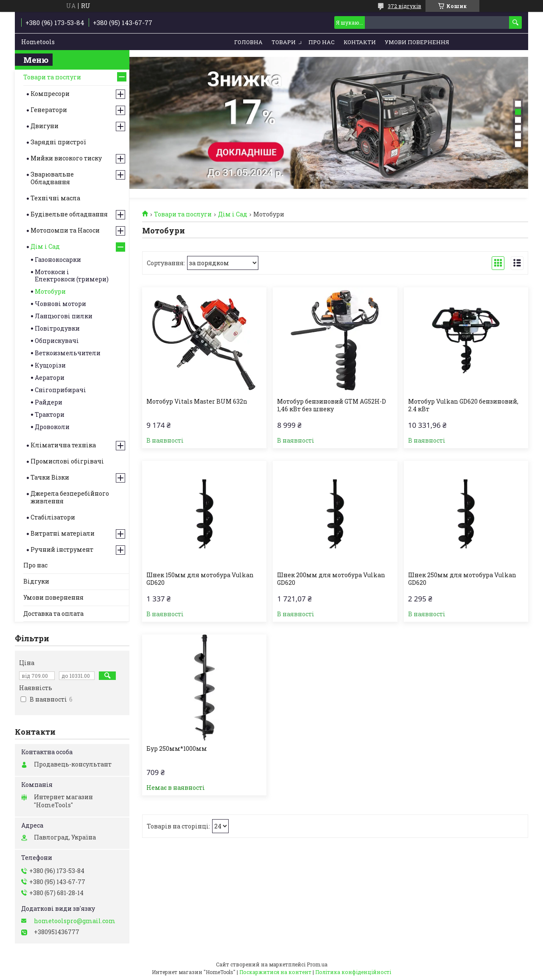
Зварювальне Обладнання (52, 178)
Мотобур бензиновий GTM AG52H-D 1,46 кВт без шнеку (332, 405)
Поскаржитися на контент (275, 972)
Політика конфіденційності (353, 972)
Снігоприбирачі (60, 390)
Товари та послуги (183, 214)
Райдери (49, 402)
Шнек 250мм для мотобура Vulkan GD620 (462, 579)
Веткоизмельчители (68, 353)
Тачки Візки (50, 477)
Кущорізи (50, 365)
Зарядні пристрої (58, 142)
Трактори (50, 414)
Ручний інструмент (62, 549)
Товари (284, 42)
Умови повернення (417, 42)
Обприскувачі (57, 341)
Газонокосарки (58, 260)
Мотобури (50, 291)
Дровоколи (52, 427)
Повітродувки (57, 328)
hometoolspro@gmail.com (75, 921)
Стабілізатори (53, 517)
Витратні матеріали (63, 533)
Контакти (360, 42)
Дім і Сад (233, 214)
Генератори (49, 110)
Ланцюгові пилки (64, 316)
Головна (248, 42)
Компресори (50, 94)
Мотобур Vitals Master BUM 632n (197, 402)
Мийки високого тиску (66, 158)
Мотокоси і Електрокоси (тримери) (72, 275)
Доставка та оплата (53, 614)
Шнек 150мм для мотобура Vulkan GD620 (200, 579)
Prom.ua (317, 964)
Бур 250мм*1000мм (177, 749)
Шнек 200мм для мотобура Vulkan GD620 (331, 579)
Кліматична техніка (63, 445)
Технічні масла (55, 198)
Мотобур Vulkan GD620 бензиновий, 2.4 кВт (463, 405)
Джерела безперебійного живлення (70, 497)
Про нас (322, 42)
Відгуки (36, 581)
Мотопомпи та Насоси (65, 230)
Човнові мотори (60, 304)
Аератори (50, 378)
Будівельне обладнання (69, 214)
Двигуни (45, 126)
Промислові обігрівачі (67, 461)
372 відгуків (404, 6)
